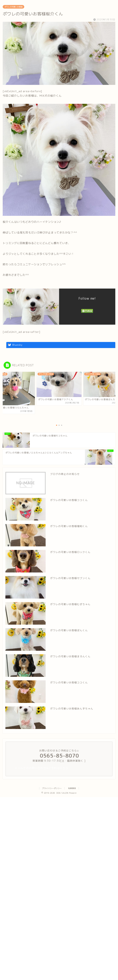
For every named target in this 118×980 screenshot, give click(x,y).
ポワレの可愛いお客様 (13, 7)
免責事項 (72, 788)
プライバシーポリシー (52, 788)
